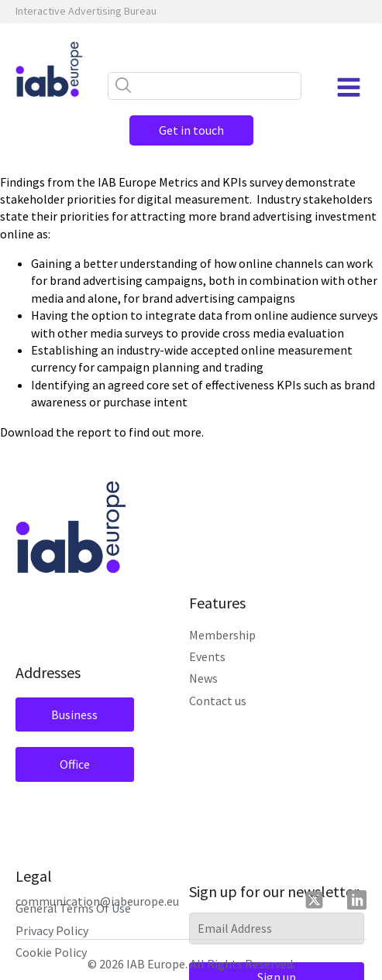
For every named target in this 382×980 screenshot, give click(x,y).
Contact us (218, 701)
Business (74, 714)
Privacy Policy (52, 930)
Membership (222, 635)
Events (207, 656)
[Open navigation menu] (349, 87)
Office (75, 764)
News (203, 678)
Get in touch (191, 130)
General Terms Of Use (73, 908)
